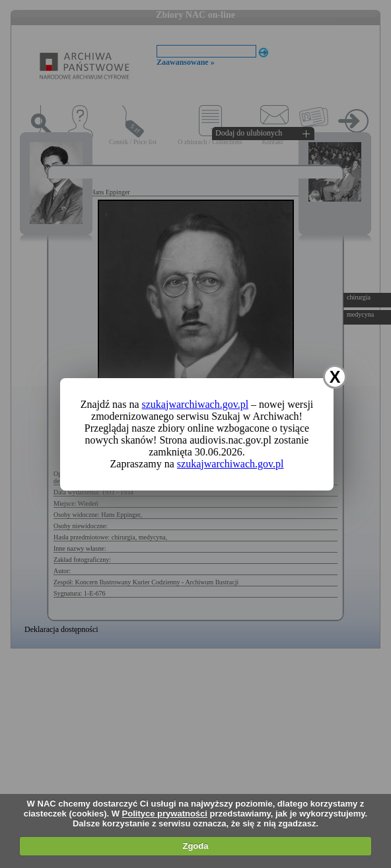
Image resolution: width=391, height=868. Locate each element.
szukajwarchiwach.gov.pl (196, 404)
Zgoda (195, 846)
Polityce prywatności (165, 813)
